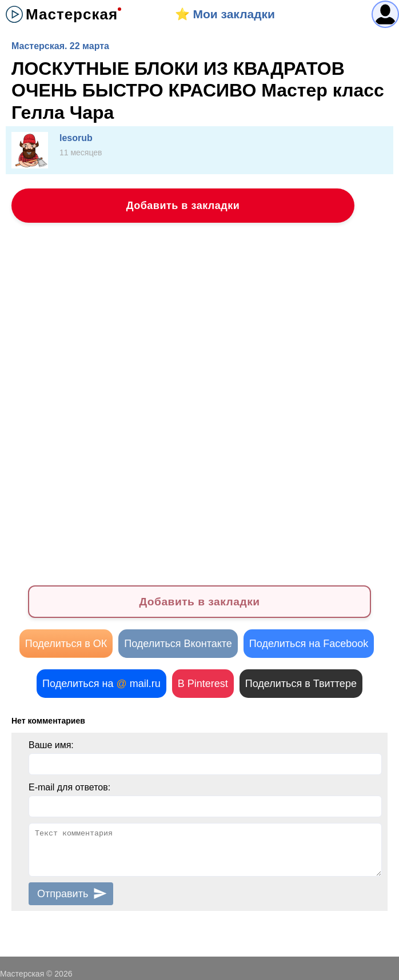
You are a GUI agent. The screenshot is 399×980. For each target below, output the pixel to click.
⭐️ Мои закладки (225, 14)
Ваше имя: (51, 745)
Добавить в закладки (183, 206)
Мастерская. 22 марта (60, 46)
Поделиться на (101, 684)
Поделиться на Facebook (309, 644)
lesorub (76, 138)
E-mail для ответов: (69, 787)
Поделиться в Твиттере (301, 684)
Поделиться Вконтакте (178, 644)
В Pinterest (203, 684)
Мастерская (72, 14)
